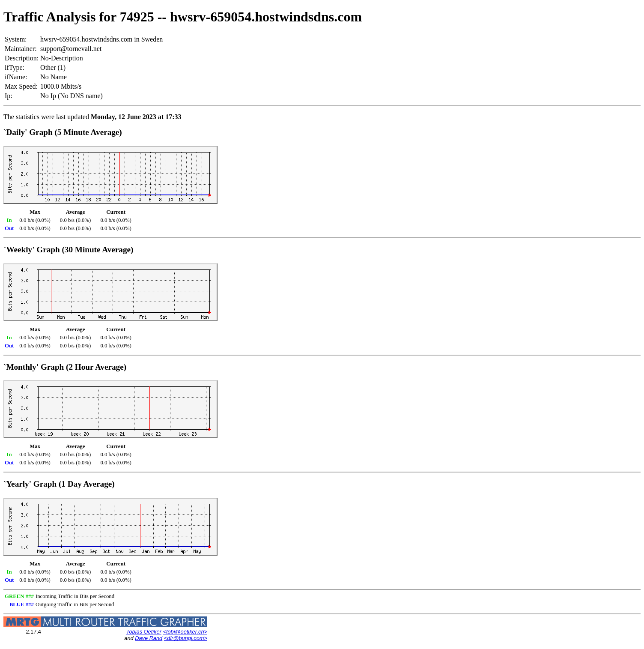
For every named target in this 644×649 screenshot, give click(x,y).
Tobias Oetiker (144, 632)
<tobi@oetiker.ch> (185, 632)
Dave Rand (149, 638)
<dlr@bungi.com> (186, 638)
